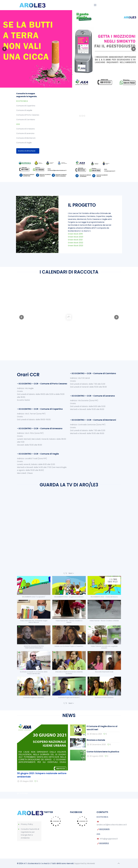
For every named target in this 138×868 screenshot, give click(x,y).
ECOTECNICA (22, 101)
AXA (18, 124)
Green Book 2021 (75, 240)
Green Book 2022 (75, 243)
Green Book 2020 (76, 237)
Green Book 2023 (75, 246)
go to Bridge (22, 793)
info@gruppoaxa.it (109, 839)
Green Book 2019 (75, 234)
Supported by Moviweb (85, 863)
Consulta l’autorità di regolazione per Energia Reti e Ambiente (30, 833)
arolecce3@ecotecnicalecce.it (112, 825)
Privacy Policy (27, 824)
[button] (71, 573)
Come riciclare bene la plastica (103, 752)
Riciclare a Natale (96, 740)
